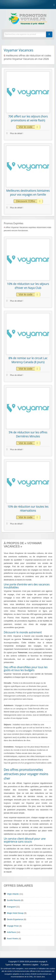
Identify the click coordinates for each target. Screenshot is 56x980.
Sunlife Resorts (14, 900)
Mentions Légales (31, 965)
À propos (44, 965)
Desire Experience (15, 919)
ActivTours (11, 932)
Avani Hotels (12, 939)
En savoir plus (40, 977)
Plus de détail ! (15, 133)
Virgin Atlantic (13, 894)
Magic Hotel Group (15, 913)
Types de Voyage (13, 965)
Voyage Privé (13, 926)
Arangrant (11, 907)
